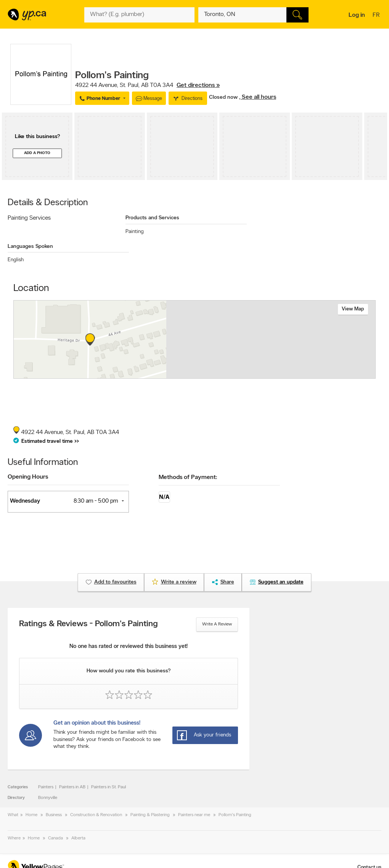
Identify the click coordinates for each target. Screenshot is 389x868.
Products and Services (152, 218)
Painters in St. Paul (109, 787)
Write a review (217, 624)
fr (377, 16)
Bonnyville (48, 798)
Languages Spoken (30, 247)
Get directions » (198, 85)
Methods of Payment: (188, 477)
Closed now (224, 97)
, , (147, 85)
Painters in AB (72, 787)
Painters (46, 787)
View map (353, 309)
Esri (250, 375)
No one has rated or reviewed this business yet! (129, 647)
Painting (135, 232)
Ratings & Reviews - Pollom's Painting (88, 624)
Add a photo (37, 153)
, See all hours (258, 97)
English (16, 260)
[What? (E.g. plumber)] (139, 15)
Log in (357, 15)
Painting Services (29, 218)
